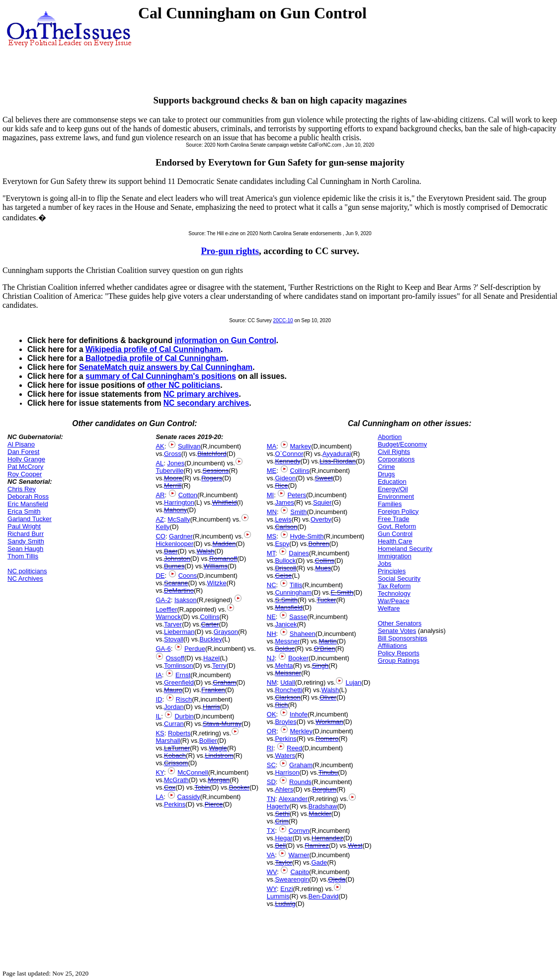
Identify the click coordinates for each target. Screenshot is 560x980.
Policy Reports (399, 653)
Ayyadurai (337, 454)
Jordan (174, 707)
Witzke (217, 583)
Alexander (293, 799)
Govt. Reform (397, 526)
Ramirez (317, 846)
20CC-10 (283, 320)
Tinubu (328, 772)
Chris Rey (22, 489)
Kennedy (287, 461)
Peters (297, 495)
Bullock (285, 561)
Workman (329, 722)
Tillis (296, 585)
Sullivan (189, 446)
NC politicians (27, 571)
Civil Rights (394, 452)
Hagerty (278, 806)
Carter (210, 624)
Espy (282, 544)
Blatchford (212, 454)
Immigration (395, 556)
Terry (219, 666)
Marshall (168, 741)
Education (392, 482)
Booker (239, 787)
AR (160, 495)
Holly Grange (26, 459)
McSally (179, 519)
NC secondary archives (206, 403)
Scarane (176, 583)
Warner (299, 855)
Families (390, 504)
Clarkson (287, 697)
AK (160, 446)
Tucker (326, 600)
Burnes (174, 566)
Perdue (195, 649)
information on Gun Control (225, 340)
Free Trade (394, 519)
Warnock (168, 617)
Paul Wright (24, 526)
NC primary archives (201, 394)
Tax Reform (394, 586)
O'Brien (324, 649)
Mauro (173, 690)
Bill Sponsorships (402, 638)
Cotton (188, 495)
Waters (285, 756)
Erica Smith (24, 511)
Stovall (174, 639)
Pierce (214, 804)
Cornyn (299, 831)
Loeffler (166, 609)
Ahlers (284, 789)
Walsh (206, 551)
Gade (319, 862)
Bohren (319, 544)
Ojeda (337, 879)
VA (271, 855)
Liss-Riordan (338, 461)
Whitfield (225, 502)
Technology (394, 593)
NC (272, 585)
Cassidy (189, 797)
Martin (328, 641)
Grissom (176, 763)
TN (271, 799)
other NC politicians (184, 385)
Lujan (353, 682)
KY (160, 772)
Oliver (328, 697)
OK (272, 714)
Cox (170, 787)
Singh (320, 666)
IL (158, 716)
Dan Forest (23, 452)
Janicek (286, 624)
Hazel (211, 658)
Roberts (179, 733)
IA (159, 675)
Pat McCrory (25, 467)
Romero (327, 739)
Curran (174, 724)
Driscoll (285, 568)
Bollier (208, 741)
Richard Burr (26, 534)
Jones (176, 463)
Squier (322, 502)
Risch (184, 699)
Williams (216, 566)
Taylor (283, 862)
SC (271, 765)
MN (272, 512)
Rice (281, 486)
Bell (280, 846)
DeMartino (179, 590)
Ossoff (175, 658)
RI (270, 748)
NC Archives (25, 579)
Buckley (211, 639)
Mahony (175, 510)
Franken (213, 690)
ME (272, 471)
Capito (300, 872)
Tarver (173, 624)
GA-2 (163, 600)
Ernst (183, 675)
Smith (298, 512)
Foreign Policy (398, 511)
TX (271, 831)
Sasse (298, 617)
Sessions (216, 471)
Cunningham (293, 592)
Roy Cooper (25, 474)
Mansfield (289, 607)
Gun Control (395, 534)
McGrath (176, 780)
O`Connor (289, 454)
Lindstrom (219, 756)
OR (272, 731)
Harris (211, 707)
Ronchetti (288, 690)
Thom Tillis (23, 556)
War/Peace (394, 601)
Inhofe (299, 714)
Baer (171, 551)
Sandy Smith (26, 541)
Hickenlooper (174, 544)
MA (272, 446)
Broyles (285, 722)
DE (160, 576)
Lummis (278, 896)
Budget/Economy (402, 444)
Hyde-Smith (307, 536)
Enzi (286, 889)
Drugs (386, 474)
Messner (287, 641)
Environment (396, 496)
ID (159, 699)
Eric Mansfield (28, 504)
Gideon (285, 478)
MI (270, 495)
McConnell (193, 772)
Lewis (283, 519)
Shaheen (303, 634)
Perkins (175, 804)
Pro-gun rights (230, 251)
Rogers (212, 478)
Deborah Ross (28, 496)
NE (271, 617)
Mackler (320, 814)
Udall (288, 682)
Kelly (162, 527)
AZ (160, 519)
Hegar (283, 838)
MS (272, 536)
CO (160, 536)
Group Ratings (399, 661)
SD (271, 782)
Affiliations (392, 646)
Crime (386, 467)
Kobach (175, 756)
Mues (323, 568)
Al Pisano (21, 444)
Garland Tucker (30, 519)
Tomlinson (179, 666)
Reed (294, 748)
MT (271, 553)
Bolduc (285, 649)
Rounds (300, 782)
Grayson (226, 632)
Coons (188, 576)
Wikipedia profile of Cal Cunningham (153, 349)
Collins (209, 617)
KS (160, 733)
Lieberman (179, 632)
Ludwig (285, 904)
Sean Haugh (25, 549)
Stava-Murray (222, 724)
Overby (321, 519)
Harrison (287, 772)
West (355, 846)
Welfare (389, 608)
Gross (173, 454)
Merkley (302, 731)
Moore (173, 478)
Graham (224, 682)
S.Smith (286, 600)
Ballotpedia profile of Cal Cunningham (156, 358)
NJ (271, 658)
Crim (281, 821)
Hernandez (327, 838)
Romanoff (223, 559)
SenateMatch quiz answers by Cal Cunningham (166, 367)
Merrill (173, 486)
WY (272, 889)
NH (272, 634)
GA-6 (163, 649)
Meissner (288, 673)
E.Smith (342, 592)
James (284, 502)
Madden (224, 544)
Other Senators (400, 623)
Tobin (202, 787)
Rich (281, 705)
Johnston (177, 559)
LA (160, 797)
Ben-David (324, 896)
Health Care (395, 541)
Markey (301, 446)
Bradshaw (323, 806)
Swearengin (292, 879)
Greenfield (179, 682)
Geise (283, 576)
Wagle (218, 748)
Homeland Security (405, 549)
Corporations (396, 459)
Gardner (181, 536)
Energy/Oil (393, 489)
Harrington (179, 502)
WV (272, 872)
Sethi (282, 814)
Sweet (324, 478)
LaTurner (177, 748)
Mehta (284, 666)
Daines (299, 553)
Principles (392, 571)
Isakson (186, 600)
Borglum (324, 789)
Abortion (390, 437)
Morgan (219, 780)
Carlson (286, 527)
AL (160, 463)
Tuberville (169, 471)
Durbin (184, 716)
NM (272, 682)
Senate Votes (397, 631)
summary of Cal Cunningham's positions (161, 376)
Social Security (399, 579)
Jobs (384, 564)
